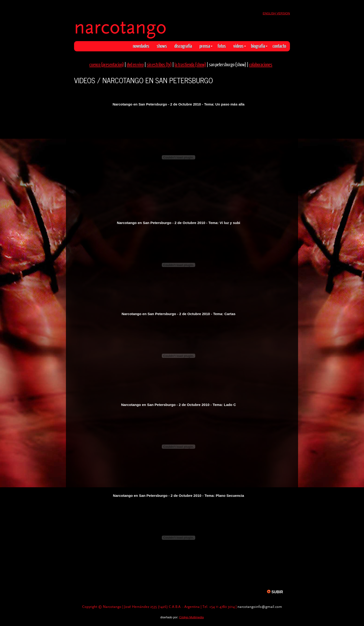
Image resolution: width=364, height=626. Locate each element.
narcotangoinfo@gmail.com (260, 607)
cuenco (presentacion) (107, 64)
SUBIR (275, 592)
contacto (279, 46)
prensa (206, 46)
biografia (259, 46)
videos (240, 46)
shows (162, 46)
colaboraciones (261, 64)
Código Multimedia (192, 617)
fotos (222, 46)
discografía (183, 46)
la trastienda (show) (190, 64)
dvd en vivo (135, 64)
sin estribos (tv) (159, 64)
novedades (141, 46)
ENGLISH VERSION (276, 13)
